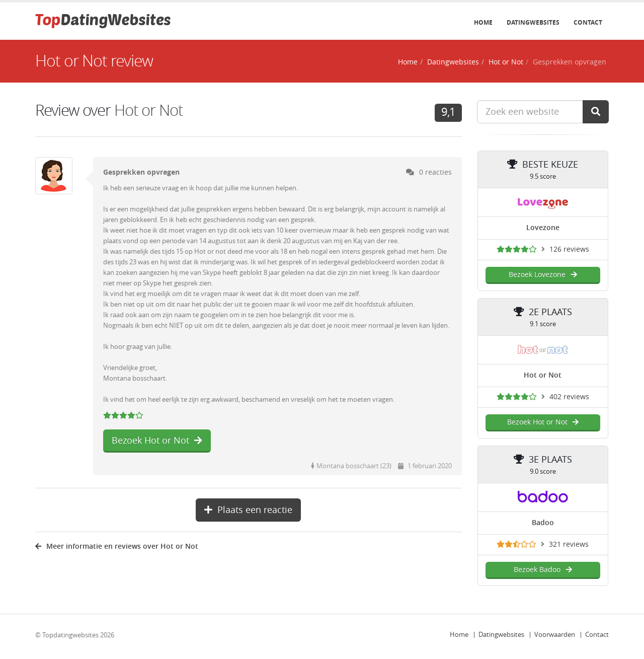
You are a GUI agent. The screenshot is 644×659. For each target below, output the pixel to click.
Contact (588, 23)
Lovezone (543, 228)
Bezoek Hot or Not (157, 441)
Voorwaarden (555, 635)
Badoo (543, 523)
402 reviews (569, 397)
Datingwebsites (533, 23)
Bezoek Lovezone (543, 275)
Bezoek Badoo (543, 570)
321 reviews (569, 544)
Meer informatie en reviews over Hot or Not (117, 546)
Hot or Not (506, 62)
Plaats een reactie (248, 510)
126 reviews (569, 249)
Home (483, 23)
